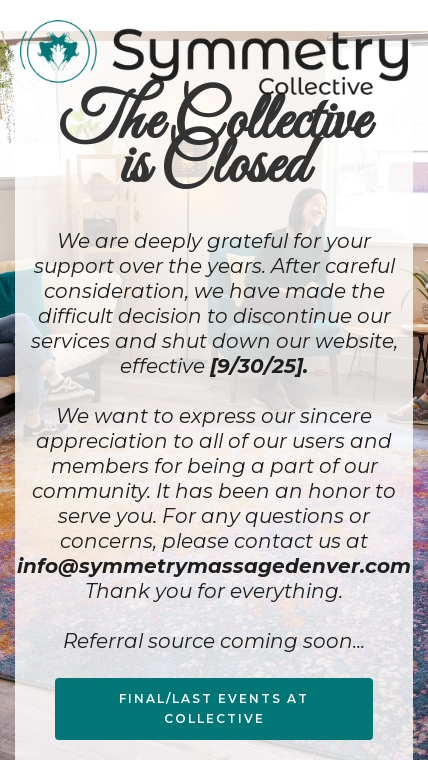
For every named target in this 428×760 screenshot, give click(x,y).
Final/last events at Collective (214, 708)
